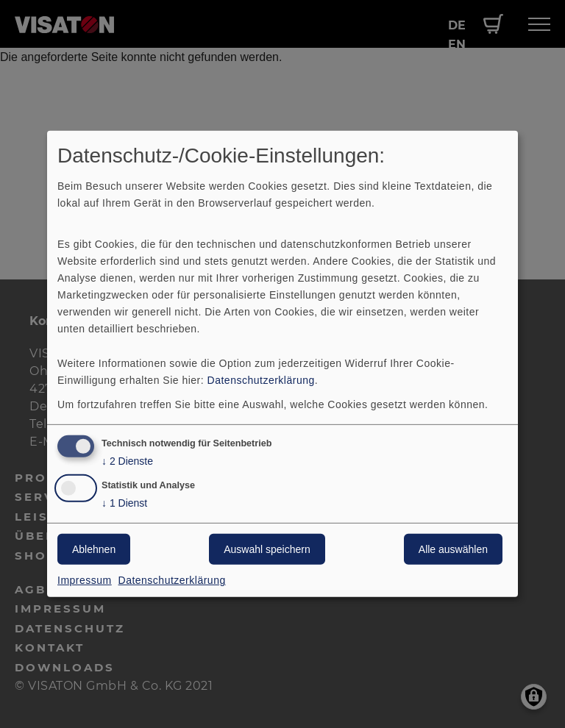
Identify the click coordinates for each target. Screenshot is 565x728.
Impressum (85, 580)
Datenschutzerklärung (261, 379)
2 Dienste (127, 461)
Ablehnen (94, 549)
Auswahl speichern (267, 549)
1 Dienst (124, 503)
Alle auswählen (453, 549)
